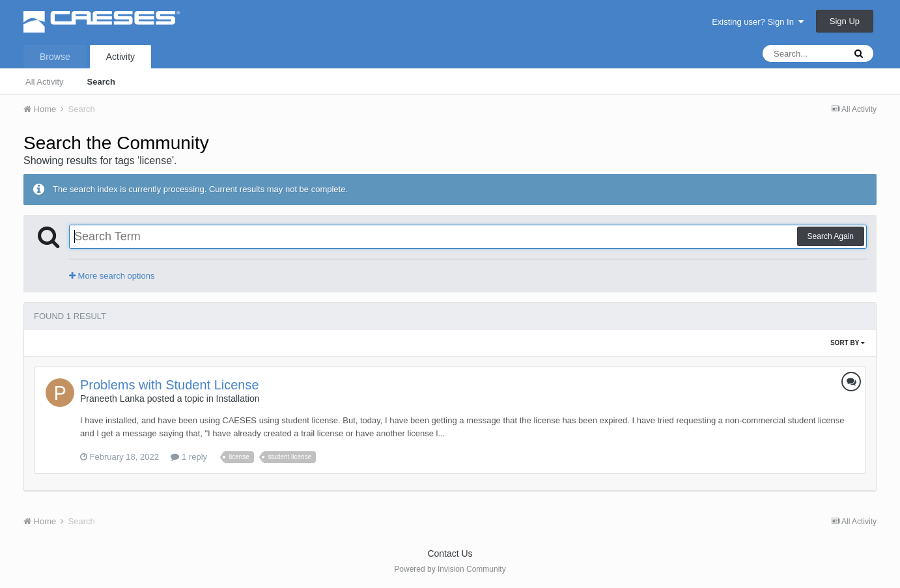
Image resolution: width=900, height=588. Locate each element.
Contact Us (450, 553)
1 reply (189, 457)
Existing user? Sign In (758, 22)
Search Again (831, 236)
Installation (238, 399)
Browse (55, 57)
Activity (120, 57)
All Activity (45, 82)
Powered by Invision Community (450, 569)
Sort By (848, 343)
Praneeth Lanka (112, 399)
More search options (112, 276)
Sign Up (845, 21)
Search (101, 82)
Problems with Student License (170, 385)
